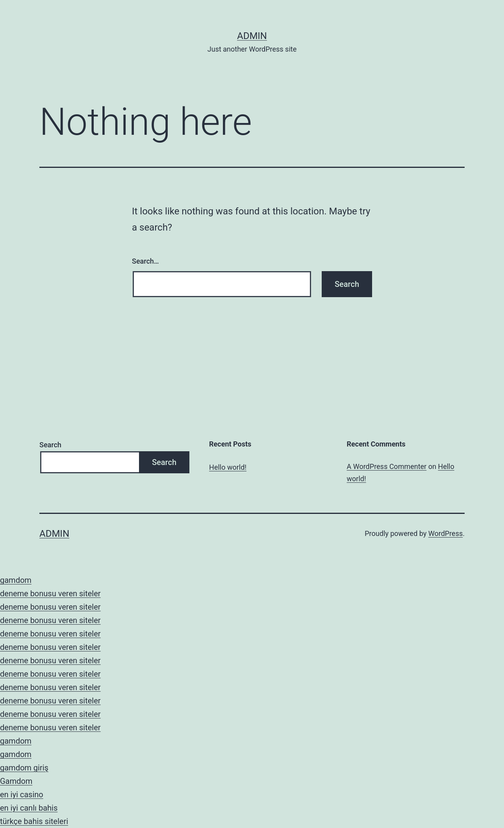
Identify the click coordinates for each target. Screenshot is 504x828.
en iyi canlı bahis (29, 808)
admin (252, 36)
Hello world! (228, 467)
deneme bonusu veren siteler (50, 594)
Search (50, 445)
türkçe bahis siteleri (34, 821)
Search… (145, 261)
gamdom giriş (24, 768)
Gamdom (16, 781)
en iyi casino (22, 795)
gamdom (16, 580)
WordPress (446, 533)
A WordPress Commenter (387, 466)
